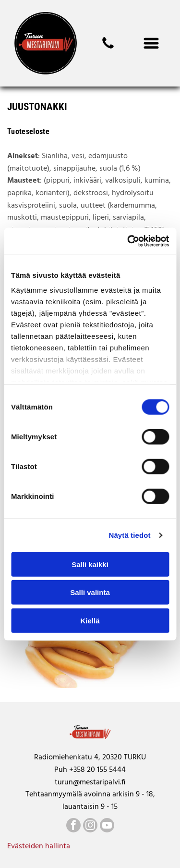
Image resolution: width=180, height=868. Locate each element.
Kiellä (90, 620)
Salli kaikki (90, 564)
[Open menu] (151, 43)
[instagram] (90, 826)
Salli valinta (90, 592)
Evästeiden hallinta (39, 846)
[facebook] (73, 826)
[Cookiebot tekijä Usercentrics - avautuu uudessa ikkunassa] (128, 241)
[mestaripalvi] (108, 49)
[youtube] (107, 826)
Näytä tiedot (130, 535)
